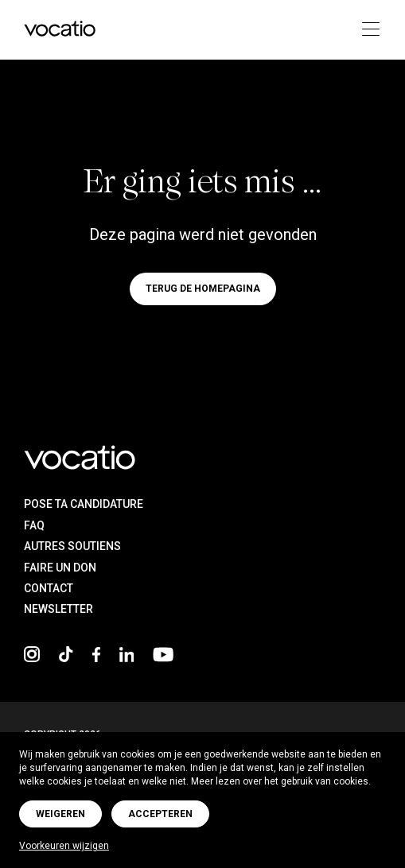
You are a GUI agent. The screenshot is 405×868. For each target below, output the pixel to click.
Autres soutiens (72, 546)
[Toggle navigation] (366, 30)
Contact (49, 588)
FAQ (34, 525)
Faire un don (60, 568)
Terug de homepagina (203, 289)
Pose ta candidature (84, 504)
